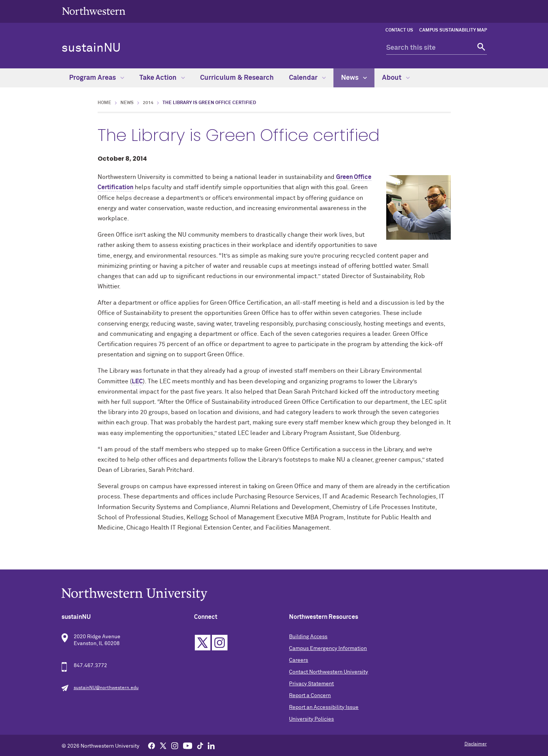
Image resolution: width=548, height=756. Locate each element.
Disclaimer (476, 744)
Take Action (162, 78)
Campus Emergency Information (328, 648)
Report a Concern (310, 696)
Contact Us (399, 30)
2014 (148, 103)
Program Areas (97, 78)
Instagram (220, 643)
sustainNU (91, 48)
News (354, 78)
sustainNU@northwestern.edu (106, 688)
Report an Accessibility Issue (324, 707)
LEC (137, 381)
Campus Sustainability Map (453, 30)
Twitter (203, 643)
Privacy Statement (311, 684)
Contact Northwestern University (328, 672)
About (396, 78)
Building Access (308, 637)
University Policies (311, 719)
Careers (298, 660)
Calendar (307, 78)
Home (104, 103)
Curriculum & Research (237, 78)
